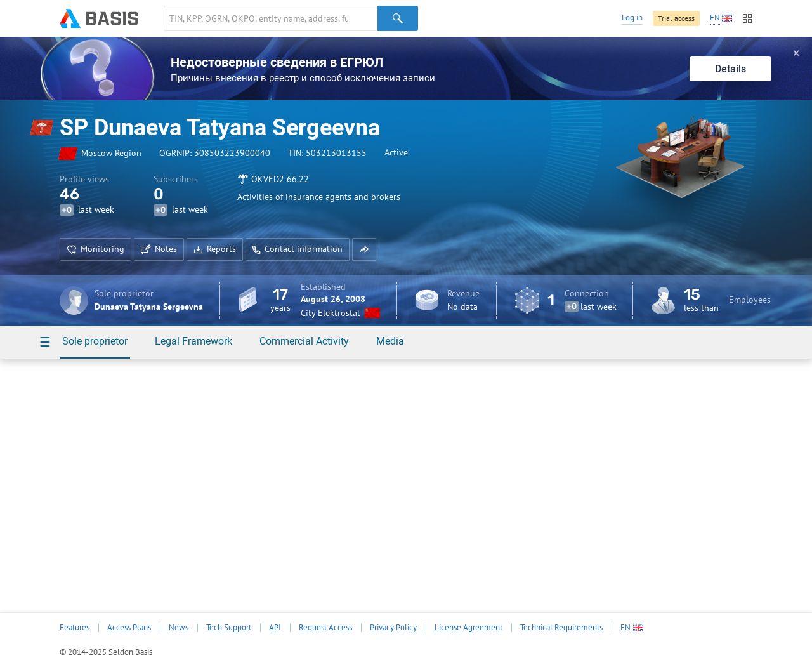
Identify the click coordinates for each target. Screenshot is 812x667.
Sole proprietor (95, 341)
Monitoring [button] (95, 249)
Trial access (676, 18)
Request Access (325, 628)
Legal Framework (193, 341)
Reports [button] (215, 249)
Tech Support (229, 628)
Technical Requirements (561, 628)
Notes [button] (159, 249)
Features (75, 628)
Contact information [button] (298, 249)
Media (390, 341)
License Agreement (468, 628)
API (275, 628)
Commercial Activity (304, 341)
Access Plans (129, 628)
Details (730, 69)
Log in (632, 17)
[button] (364, 249)
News (179, 628)
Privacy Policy (393, 628)
